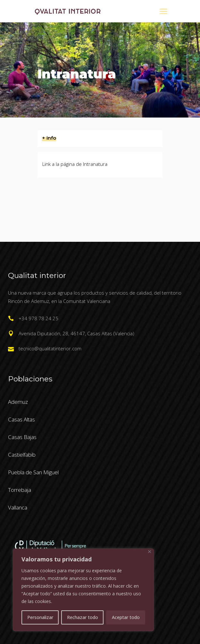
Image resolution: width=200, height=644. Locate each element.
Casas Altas (21, 419)
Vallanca (18, 507)
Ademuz (18, 402)
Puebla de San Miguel (33, 472)
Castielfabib (22, 455)
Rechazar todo (83, 617)
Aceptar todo (126, 617)
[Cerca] (150, 552)
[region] (83, 590)
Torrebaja (20, 490)
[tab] (100, 139)
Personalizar (40, 617)
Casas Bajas (22, 437)
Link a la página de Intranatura (75, 164)
